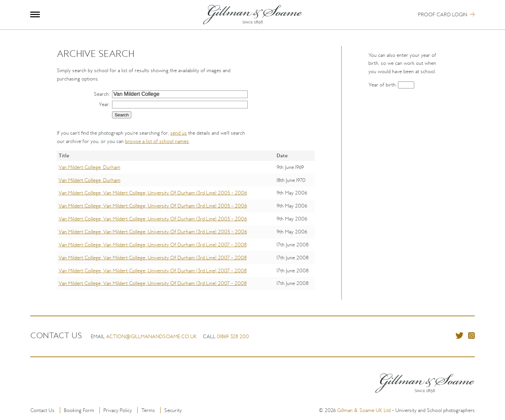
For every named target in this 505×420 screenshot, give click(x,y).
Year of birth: (383, 85)
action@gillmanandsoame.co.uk (151, 336)
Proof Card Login (442, 14)
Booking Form (79, 410)
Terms (148, 410)
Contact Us (42, 410)
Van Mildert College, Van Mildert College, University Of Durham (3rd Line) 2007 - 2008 (153, 245)
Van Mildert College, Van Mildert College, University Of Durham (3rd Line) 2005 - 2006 (153, 193)
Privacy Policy (118, 410)
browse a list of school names (157, 141)
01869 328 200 (233, 336)
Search (101, 94)
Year (104, 104)
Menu (35, 14)
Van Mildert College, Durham (89, 167)
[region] (186, 225)
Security (173, 410)
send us (179, 133)
